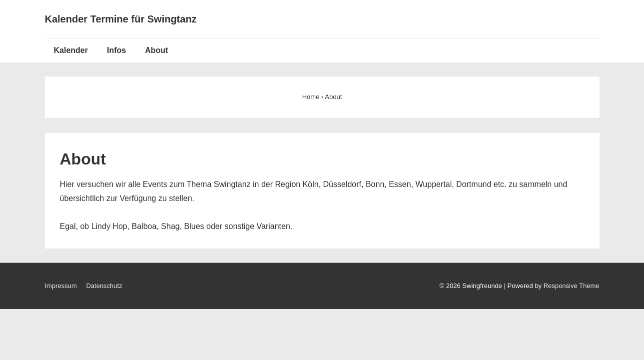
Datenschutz (104, 286)
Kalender (71, 50)
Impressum (61, 286)
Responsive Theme (572, 286)
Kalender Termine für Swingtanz (121, 19)
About (156, 50)
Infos (116, 50)
